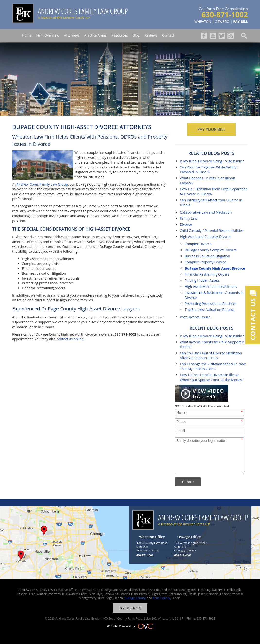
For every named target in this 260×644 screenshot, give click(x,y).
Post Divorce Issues (195, 317)
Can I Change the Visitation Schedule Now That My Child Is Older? (213, 366)
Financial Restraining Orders (207, 274)
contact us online (70, 339)
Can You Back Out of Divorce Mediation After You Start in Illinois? (211, 355)
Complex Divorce (198, 244)
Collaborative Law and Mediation (206, 212)
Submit (188, 482)
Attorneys (72, 35)
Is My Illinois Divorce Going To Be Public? (212, 161)
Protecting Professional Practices (211, 303)
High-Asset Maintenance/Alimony (211, 286)
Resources (120, 35)
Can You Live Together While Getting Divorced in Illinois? (209, 170)
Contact (168, 35)
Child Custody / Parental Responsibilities (212, 230)
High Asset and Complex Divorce (205, 237)
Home (27, 35)
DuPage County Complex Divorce (211, 250)
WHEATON (203, 22)
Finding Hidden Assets (202, 280)
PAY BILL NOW (130, 608)
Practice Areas (95, 35)
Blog (136, 35)
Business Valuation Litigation (207, 256)
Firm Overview (48, 35)
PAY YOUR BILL (211, 129)
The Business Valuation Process (210, 310)
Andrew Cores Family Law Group (42, 184)
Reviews (151, 35)
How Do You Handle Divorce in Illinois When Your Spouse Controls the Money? (212, 377)
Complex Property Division (206, 262)
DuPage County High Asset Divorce (215, 268)
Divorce (186, 224)
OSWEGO (222, 22)
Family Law (189, 218)
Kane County (161, 598)
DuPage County (135, 598)
